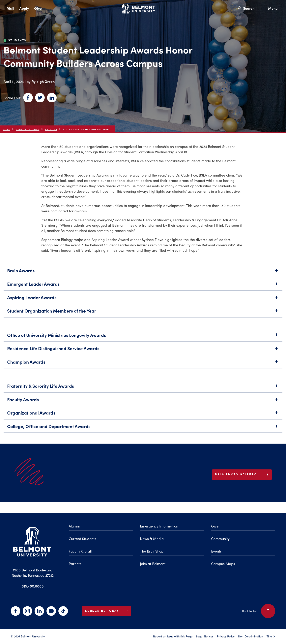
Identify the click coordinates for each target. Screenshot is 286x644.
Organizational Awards (143, 414)
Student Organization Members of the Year (143, 312)
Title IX (271, 636)
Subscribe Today (107, 611)
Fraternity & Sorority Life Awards (143, 387)
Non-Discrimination (251, 636)
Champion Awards (143, 363)
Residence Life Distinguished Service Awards (143, 350)
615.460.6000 (33, 586)
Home (6, 129)
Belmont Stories (28, 129)
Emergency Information (159, 526)
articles (51, 129)
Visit (11, 8)
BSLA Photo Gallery (256, 476)
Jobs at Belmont (153, 564)
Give (38, 8)
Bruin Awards (143, 272)
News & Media (152, 539)
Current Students (82, 539)
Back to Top (259, 611)
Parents (75, 564)
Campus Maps (223, 564)
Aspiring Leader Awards (143, 299)
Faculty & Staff (81, 551)
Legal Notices (205, 636)
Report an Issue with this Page (173, 636)
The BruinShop (152, 551)
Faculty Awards (143, 401)
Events (216, 551)
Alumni (74, 526)
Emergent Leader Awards (143, 285)
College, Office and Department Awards (143, 428)
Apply (24, 8)
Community (220, 539)
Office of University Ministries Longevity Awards (143, 336)
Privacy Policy (226, 636)
